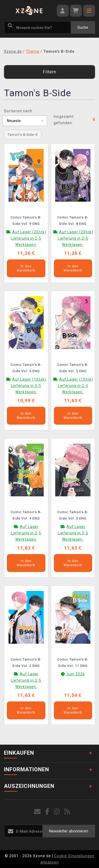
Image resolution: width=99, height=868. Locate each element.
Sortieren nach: (19, 111)
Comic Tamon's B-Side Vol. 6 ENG (26, 368)
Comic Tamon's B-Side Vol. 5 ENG (73, 368)
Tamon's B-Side (23, 135)
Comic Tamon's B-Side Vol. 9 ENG (26, 220)
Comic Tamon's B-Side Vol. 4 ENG (26, 515)
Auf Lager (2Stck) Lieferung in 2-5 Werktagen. (29, 238)
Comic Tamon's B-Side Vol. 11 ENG (73, 663)
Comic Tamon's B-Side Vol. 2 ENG (26, 663)
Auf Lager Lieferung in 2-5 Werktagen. (26, 533)
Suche (83, 27)
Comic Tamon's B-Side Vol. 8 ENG (73, 220)
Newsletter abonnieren (69, 831)
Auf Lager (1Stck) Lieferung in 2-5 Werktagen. (29, 386)
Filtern (49, 72)
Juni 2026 (76, 674)
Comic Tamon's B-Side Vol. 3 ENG (73, 515)
